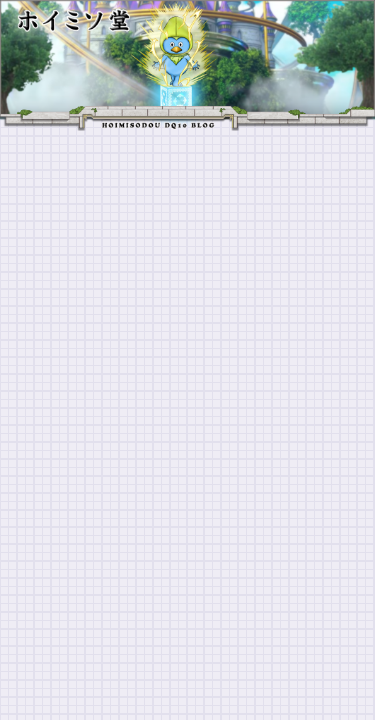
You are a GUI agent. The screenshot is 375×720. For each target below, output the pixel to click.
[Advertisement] (187, 328)
